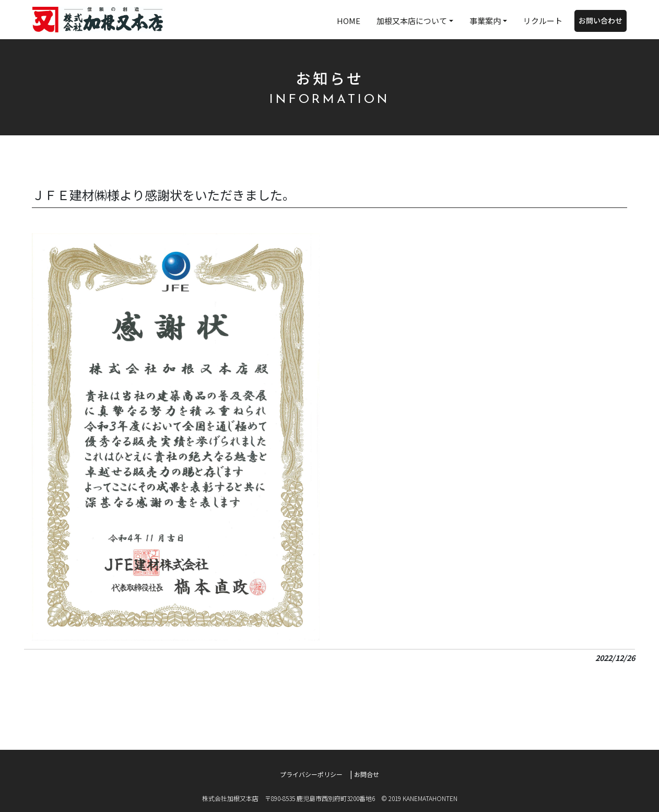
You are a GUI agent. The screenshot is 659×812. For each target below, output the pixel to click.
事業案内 (485, 21)
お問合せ (367, 774)
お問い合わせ (601, 20)
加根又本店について (412, 21)
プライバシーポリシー (311, 774)
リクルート (543, 21)
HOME (349, 21)
